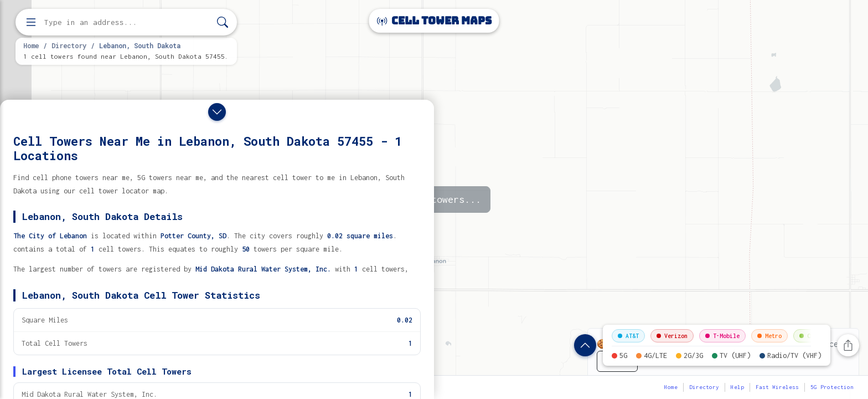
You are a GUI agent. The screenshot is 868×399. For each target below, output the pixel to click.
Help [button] (737, 387)
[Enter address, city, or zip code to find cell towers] (127, 22)
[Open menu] (31, 22)
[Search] (223, 22)
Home (31, 45)
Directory (69, 45)
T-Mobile (722, 336)
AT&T (628, 336)
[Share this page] (848, 345)
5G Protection (832, 387)
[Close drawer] (217, 112)
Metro (769, 336)
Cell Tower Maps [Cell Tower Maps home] (434, 21)
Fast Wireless (777, 387)
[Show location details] (585, 345)
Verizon (672, 336)
